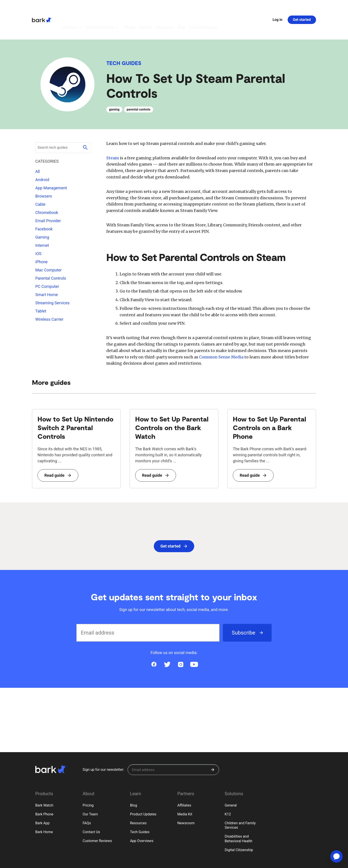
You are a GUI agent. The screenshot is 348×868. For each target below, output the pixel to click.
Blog (134, 781)
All (38, 147)
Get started (302, 7)
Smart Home (47, 270)
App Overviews (142, 816)
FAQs (87, 799)
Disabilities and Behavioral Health (238, 814)
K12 (228, 790)
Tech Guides (124, 39)
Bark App (43, 799)
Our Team (90, 790)
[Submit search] (85, 123)
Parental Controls (51, 254)
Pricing (88, 781)
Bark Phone (44, 790)
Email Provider (48, 196)
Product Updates (143, 790)
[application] (336, 856)
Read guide (58, 476)
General (231, 781)
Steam (113, 133)
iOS (38, 229)
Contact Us (91, 808)
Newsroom (186, 799)
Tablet (41, 287)
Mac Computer (48, 246)
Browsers (44, 172)
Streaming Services (52, 278)
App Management (51, 163)
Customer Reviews (97, 816)
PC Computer (47, 262)
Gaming (42, 213)
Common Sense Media (221, 358)
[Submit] (213, 745)
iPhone (41, 237)
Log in (277, 7)
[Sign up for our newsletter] (173, 745)
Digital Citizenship (239, 825)
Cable (40, 180)
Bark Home (44, 808)
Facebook (44, 205)
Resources (138, 799)
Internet (42, 221)
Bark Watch (44, 781)
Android (42, 155)
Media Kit (185, 790)
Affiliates (184, 781)
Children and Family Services (240, 801)
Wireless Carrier (49, 295)
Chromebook (47, 188)
